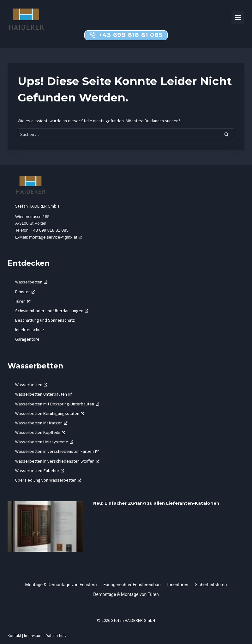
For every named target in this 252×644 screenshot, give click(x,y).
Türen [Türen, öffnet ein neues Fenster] (23, 301)
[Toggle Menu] (238, 18)
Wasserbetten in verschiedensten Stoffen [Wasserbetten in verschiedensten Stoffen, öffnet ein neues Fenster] (57, 461)
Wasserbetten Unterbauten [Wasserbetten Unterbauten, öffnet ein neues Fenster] (44, 394)
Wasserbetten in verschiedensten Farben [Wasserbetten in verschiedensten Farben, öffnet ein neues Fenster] (57, 452)
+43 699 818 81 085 (50, 231)
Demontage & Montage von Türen (126, 592)
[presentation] (45, 527)
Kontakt (14, 633)
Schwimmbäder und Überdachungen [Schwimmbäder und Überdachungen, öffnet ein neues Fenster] (52, 311)
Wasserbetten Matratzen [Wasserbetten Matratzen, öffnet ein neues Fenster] (41, 423)
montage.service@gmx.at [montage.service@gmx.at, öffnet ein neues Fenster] (56, 237)
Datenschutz (57, 633)
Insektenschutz (30, 330)
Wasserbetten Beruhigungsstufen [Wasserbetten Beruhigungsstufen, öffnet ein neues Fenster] (50, 414)
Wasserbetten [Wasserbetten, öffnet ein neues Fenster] (31, 282)
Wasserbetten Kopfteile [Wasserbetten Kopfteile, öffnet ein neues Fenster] (40, 433)
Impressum (34, 633)
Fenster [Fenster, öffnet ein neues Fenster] (25, 292)
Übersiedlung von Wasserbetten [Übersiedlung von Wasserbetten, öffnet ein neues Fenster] (48, 480)
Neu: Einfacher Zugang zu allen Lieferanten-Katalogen (156, 503)
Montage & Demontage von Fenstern (61, 582)
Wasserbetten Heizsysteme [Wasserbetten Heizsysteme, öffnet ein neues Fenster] (44, 442)
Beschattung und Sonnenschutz (45, 320)
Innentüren (178, 582)
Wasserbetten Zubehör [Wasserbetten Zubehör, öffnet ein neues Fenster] (40, 471)
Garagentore (27, 339)
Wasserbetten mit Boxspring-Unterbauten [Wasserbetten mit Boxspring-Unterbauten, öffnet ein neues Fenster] (57, 404)
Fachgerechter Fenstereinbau (132, 582)
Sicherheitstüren (211, 582)
